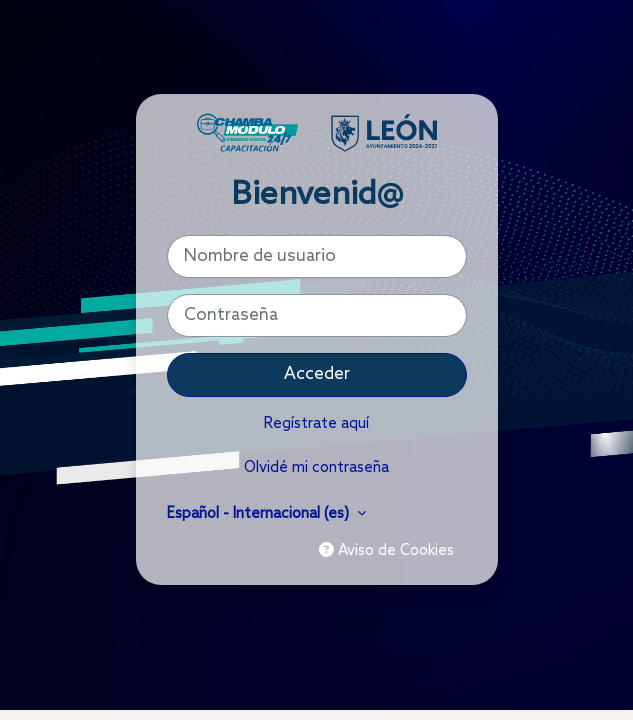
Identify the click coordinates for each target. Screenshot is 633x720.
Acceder (317, 374)
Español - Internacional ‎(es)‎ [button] (260, 514)
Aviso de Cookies (386, 551)
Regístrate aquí (316, 424)
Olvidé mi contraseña (316, 468)
